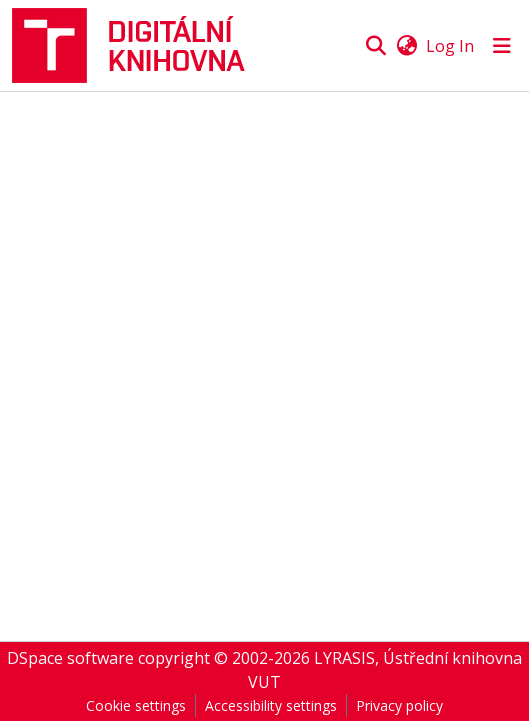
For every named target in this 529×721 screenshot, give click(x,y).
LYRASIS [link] (344, 658)
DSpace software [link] (70, 658)
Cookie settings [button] (136, 705)
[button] (137, 45)
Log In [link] (450, 46)
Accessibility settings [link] (271, 705)
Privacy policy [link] (399, 705)
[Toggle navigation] (502, 46)
